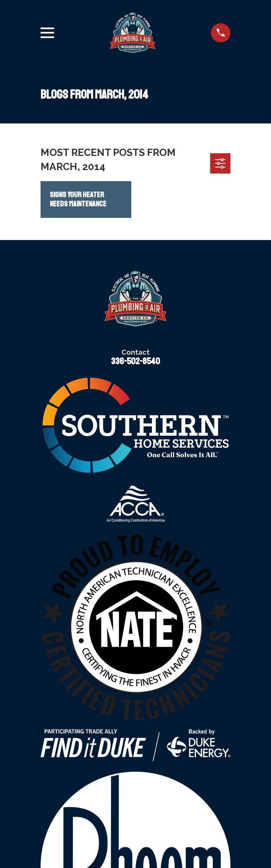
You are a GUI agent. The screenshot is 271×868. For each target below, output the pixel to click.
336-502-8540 (135, 361)
